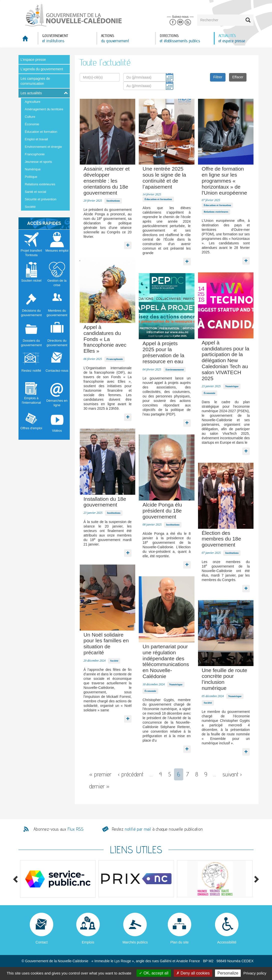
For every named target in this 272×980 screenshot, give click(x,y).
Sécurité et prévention (40, 199)
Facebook (173, 22)
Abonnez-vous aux (58, 829)
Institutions (113, 201)
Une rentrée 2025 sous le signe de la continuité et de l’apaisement (164, 178)
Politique (31, 177)
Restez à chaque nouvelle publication (157, 829)
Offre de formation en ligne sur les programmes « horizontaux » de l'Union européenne (224, 181)
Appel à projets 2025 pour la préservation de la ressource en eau (163, 352)
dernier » (99, 786)
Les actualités (31, 93)
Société (30, 207)
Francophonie (35, 154)
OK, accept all (154, 973)
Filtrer (218, 77)
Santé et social (35, 192)
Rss (188, 22)
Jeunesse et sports (38, 162)
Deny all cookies (193, 973)
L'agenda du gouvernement (42, 69)
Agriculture (32, 102)
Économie (32, 124)
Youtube (180, 22)
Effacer (238, 77)
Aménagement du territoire (44, 109)
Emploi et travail (36, 139)
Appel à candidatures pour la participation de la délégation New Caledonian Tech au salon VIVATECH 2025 (225, 360)
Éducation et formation (41, 132)
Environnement (175, 369)
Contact (41, 942)
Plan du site (179, 942)
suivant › (232, 774)
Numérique (33, 169)
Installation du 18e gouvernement (105, 502)
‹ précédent (131, 774)
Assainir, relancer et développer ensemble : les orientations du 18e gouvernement (106, 181)
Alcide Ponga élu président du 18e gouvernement (162, 511)
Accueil (28, 40)
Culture (30, 117)
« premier (100, 774)
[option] (58, 879)
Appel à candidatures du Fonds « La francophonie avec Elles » (105, 339)
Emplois (88, 942)
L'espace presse (33, 60)
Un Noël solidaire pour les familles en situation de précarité (106, 644)
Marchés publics (135, 942)
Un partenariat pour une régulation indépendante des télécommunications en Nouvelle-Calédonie (166, 661)
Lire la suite (128, 244)
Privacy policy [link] (255, 973)
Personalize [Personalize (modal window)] (228, 973)
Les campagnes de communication (35, 81)
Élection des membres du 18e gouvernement (221, 539)
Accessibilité (227, 942)
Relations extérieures (40, 184)
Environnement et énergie (43, 147)
